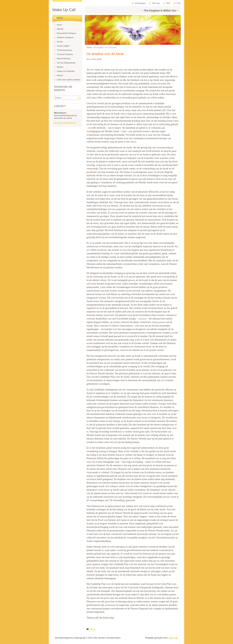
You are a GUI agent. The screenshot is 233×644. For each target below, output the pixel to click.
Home (89, 47)
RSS (168, 3)
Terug (92, 629)
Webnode (173, 638)
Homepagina (140, 3)
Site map (156, 3)
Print (179, 3)
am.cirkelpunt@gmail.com (65, 123)
